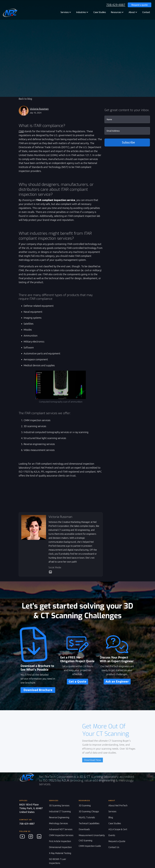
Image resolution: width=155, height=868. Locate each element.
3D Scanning (85, 805)
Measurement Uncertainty (92, 835)
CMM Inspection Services (61, 835)
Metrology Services (58, 823)
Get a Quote (77, 682)
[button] (66, 12)
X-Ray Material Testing (60, 853)
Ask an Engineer (117, 682)
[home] (10, 13)
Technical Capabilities (89, 823)
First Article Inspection (60, 841)
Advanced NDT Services (61, 829)
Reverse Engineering (59, 817)
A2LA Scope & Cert (118, 829)
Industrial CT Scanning (60, 811)
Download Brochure (38, 690)
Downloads (84, 829)
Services (112, 811)
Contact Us (114, 847)
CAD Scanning (86, 840)
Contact (146, 12)
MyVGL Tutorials (87, 817)
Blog (111, 817)
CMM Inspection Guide (90, 846)
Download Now (93, 760)
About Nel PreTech (118, 805)
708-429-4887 (116, 5)
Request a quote (140, 5)
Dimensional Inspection (60, 847)
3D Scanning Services (59, 805)
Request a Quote (117, 841)
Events (112, 835)
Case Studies (100, 12)
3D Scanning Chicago (89, 811)
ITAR (21, 131)
